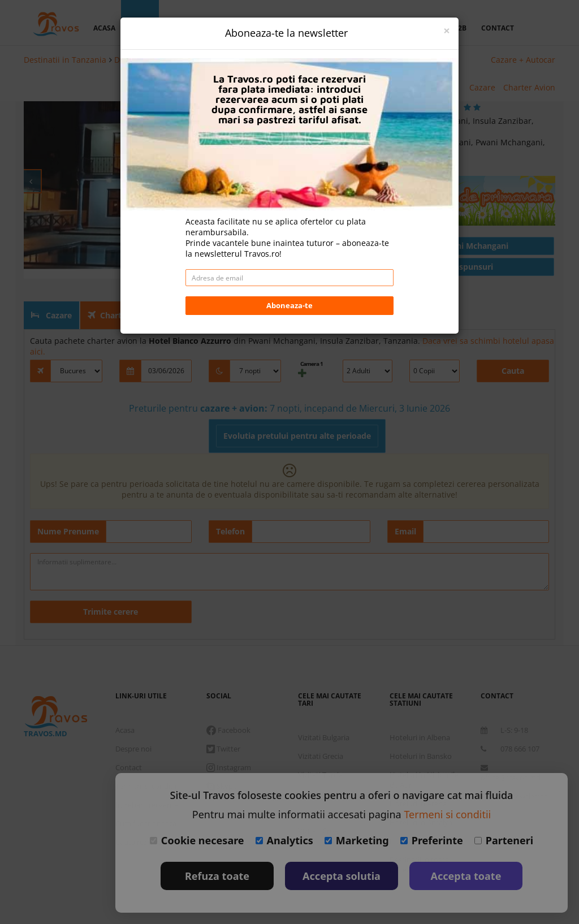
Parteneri (504, 840)
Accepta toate (466, 876)
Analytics (284, 840)
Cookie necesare (197, 840)
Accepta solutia (342, 876)
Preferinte (432, 840)
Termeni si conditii (447, 814)
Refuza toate (217, 876)
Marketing (357, 840)
